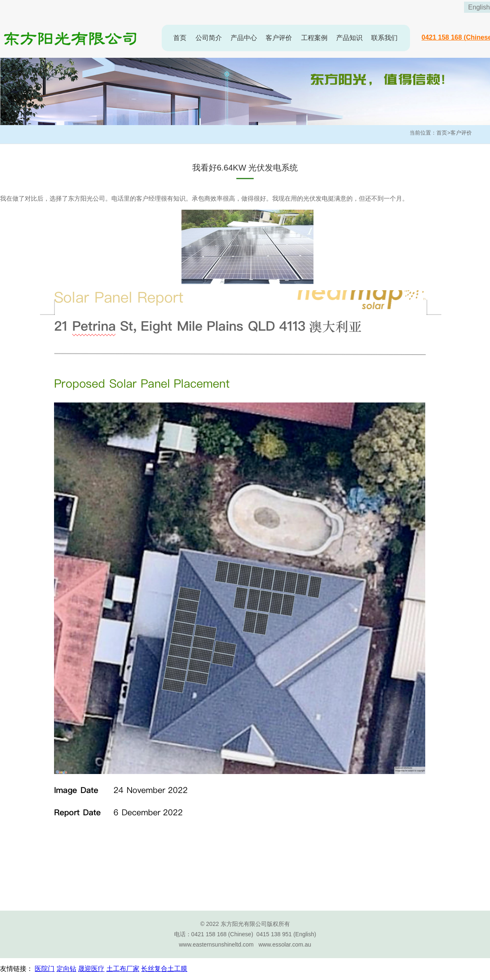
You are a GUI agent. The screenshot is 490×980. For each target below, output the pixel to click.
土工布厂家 (123, 969)
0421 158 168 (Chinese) (222, 934)
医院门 (45, 969)
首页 (180, 38)
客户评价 (279, 38)
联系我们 (384, 38)
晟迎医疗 (91, 969)
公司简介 (209, 38)
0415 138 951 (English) (286, 934)
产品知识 (349, 38)
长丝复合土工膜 (164, 969)
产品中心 (244, 38)
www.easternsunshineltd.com (216, 944)
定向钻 (66, 969)
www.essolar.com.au (285, 944)
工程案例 (314, 38)
